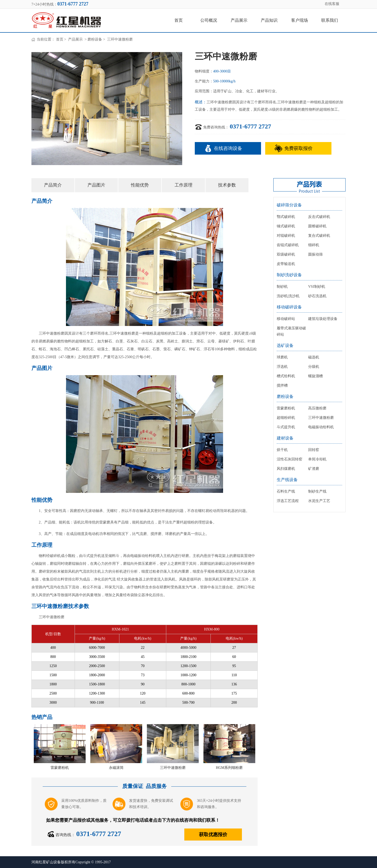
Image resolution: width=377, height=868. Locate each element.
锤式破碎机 (286, 226)
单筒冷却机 (317, 459)
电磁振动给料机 (321, 427)
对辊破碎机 (286, 236)
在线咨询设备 (228, 148)
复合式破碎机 (319, 236)
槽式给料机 (286, 376)
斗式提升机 (286, 427)
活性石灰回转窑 (290, 459)
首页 (179, 20)
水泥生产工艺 (319, 501)
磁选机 (314, 357)
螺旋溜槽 (315, 376)
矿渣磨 (314, 469)
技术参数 (227, 185)
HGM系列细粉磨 (229, 768)
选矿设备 (285, 345)
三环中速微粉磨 (173, 768)
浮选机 (282, 367)
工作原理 (184, 185)
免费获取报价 (298, 148)
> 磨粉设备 (93, 39)
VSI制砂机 (317, 287)
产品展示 (239, 20)
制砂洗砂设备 (289, 275)
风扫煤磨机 (286, 469)
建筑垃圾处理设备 (323, 319)
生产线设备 (287, 480)
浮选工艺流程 (288, 501)
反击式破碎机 (319, 217)
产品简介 (53, 185)
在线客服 (332, 4)
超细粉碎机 (286, 418)
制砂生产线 (317, 491)
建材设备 (285, 438)
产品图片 (96, 185)
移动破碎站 (286, 319)
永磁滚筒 (116, 768)
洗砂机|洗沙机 (288, 296)
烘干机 (282, 450)
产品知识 (269, 20)
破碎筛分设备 (289, 205)
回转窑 (314, 450)
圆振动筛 (315, 254)
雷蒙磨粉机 (60, 768)
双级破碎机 (286, 254)
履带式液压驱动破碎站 (291, 331)
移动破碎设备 (289, 307)
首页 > (62, 39)
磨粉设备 (285, 396)
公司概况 (209, 20)
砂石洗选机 (317, 296)
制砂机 (282, 287)
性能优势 (140, 185)
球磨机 (282, 357)
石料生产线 (286, 491)
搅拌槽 (282, 385)
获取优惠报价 (213, 835)
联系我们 (330, 20)
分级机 (314, 367)
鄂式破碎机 (286, 217)
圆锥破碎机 (317, 226)
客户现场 (300, 20)
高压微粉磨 (317, 408)
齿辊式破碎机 (288, 245)
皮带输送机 (286, 264)
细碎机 (314, 245)
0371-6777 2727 (251, 126)
